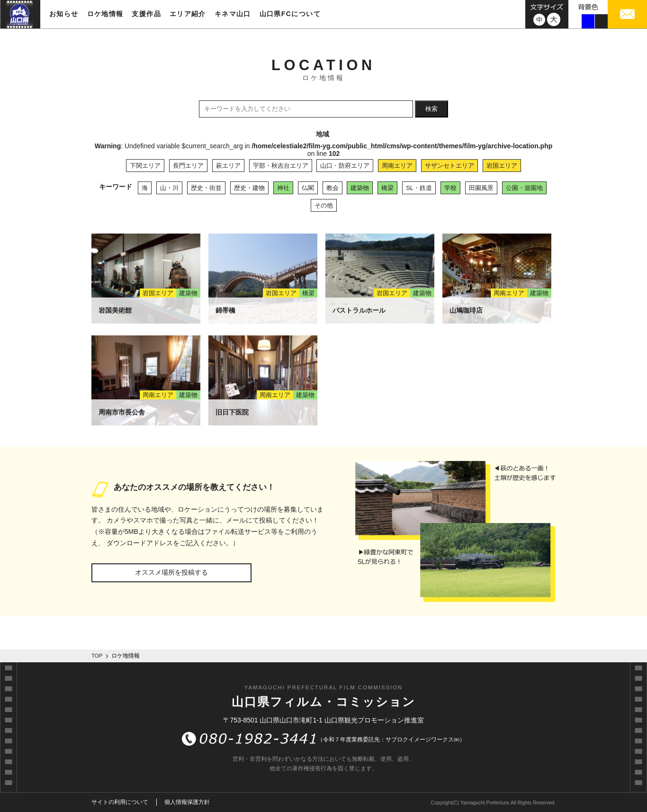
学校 (450, 188)
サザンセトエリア (449, 166)
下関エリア (145, 166)
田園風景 (481, 188)
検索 (431, 109)
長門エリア (188, 166)
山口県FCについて (290, 14)
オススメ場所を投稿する (171, 572)
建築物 (360, 188)
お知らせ (64, 14)
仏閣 (308, 188)
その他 (324, 205)
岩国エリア (502, 166)
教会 (332, 188)
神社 (283, 188)
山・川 (169, 188)
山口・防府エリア (345, 166)
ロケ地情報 (105, 14)
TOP (97, 656)
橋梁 (387, 188)
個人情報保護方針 (187, 802)
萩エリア (228, 166)
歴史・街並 (206, 188)
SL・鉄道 (419, 188)
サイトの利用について (120, 802)
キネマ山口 (233, 14)
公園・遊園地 (524, 188)
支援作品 (146, 14)
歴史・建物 (249, 188)
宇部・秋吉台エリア (281, 166)
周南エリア (397, 166)
